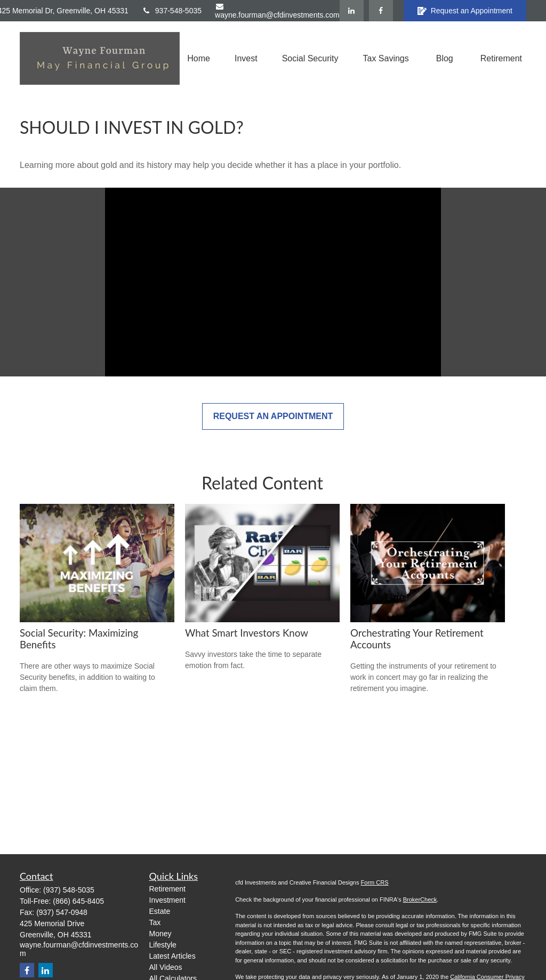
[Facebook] (381, 11)
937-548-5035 (172, 11)
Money (160, 934)
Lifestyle (163, 945)
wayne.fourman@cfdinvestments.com (277, 11)
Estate (160, 911)
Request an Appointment (465, 11)
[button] (199, 58)
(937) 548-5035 (69, 890)
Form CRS (375, 882)
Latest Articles (172, 956)
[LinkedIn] (352, 11)
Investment (167, 900)
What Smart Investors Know (247, 633)
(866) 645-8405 (78, 901)
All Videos (166, 967)
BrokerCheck (420, 899)
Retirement (167, 889)
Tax (155, 922)
